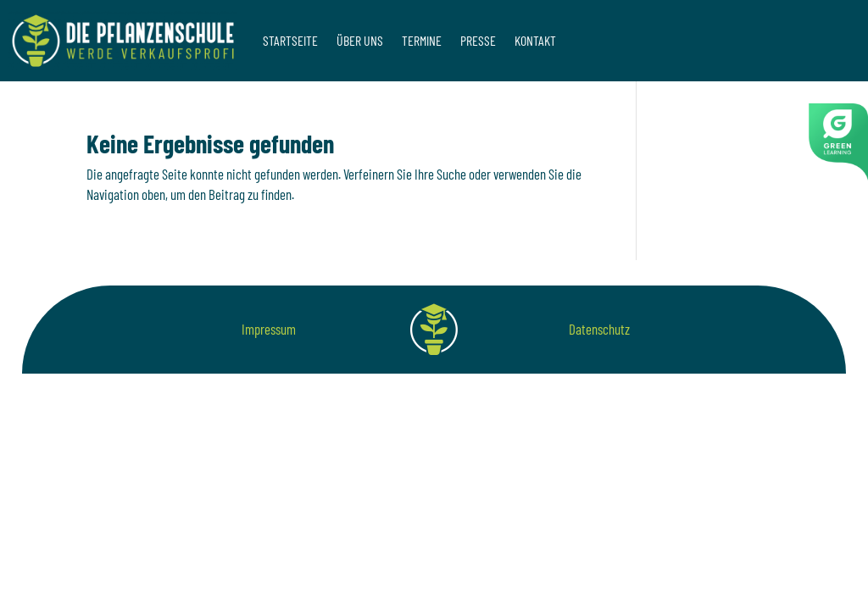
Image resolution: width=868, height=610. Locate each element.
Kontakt (535, 40)
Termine (422, 40)
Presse (478, 40)
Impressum (269, 329)
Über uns (360, 40)
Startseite (290, 40)
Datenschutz (599, 329)
